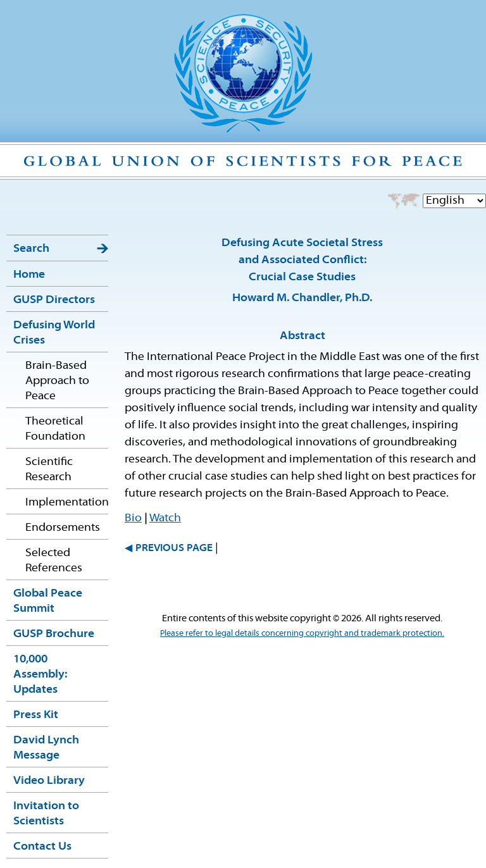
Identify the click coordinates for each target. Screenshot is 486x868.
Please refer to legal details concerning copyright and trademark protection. (302, 634)
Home (29, 275)
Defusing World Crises (54, 333)
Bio (133, 518)
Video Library (49, 781)
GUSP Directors (54, 300)
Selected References (54, 561)
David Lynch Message (46, 748)
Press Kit (36, 715)
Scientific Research (49, 470)
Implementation (67, 503)
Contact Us (42, 847)
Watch (165, 518)
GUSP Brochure (54, 634)
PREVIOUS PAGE (174, 549)
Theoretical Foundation (55, 429)
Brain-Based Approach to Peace (57, 381)
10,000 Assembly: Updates (40, 675)
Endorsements (63, 528)
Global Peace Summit (48, 601)
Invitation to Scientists (46, 814)
